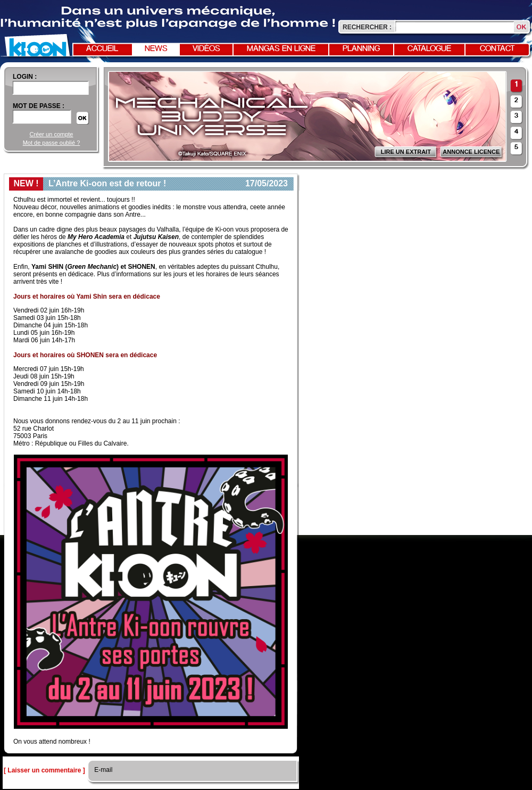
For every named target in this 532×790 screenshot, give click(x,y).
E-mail (102, 770)
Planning (361, 49)
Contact (497, 49)
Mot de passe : (39, 106)
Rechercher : (367, 27)
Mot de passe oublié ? (52, 143)
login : (25, 77)
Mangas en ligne (281, 49)
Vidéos (206, 49)
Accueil (102, 49)
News (156, 49)
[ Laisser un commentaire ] (44, 770)
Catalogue (429, 49)
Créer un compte (52, 134)
